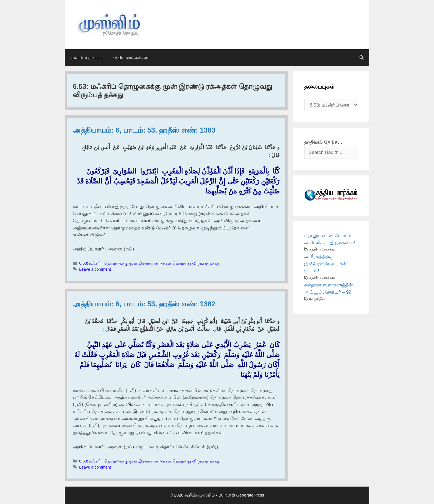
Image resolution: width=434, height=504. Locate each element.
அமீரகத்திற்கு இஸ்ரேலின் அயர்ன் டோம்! (325, 264)
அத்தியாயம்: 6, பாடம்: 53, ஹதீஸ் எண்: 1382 (144, 304)
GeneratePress (250, 495)
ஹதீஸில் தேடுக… (323, 142)
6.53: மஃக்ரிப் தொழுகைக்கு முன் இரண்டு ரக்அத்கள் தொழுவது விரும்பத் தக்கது (150, 263)
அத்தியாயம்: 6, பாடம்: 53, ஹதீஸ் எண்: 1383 (144, 130)
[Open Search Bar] (362, 58)
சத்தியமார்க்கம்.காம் (132, 57)
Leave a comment (95, 269)
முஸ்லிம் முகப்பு (86, 57)
